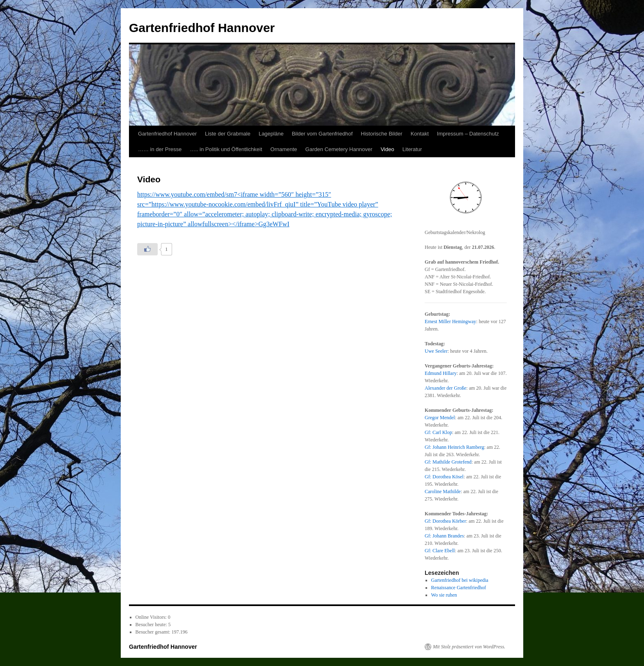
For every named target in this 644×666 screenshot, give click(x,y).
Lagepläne (271, 134)
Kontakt (420, 134)
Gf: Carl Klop (438, 432)
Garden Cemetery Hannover (339, 149)
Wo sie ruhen (444, 595)
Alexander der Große (445, 388)
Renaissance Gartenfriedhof (459, 588)
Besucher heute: (152, 625)
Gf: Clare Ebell (440, 551)
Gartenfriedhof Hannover (202, 28)
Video (388, 149)
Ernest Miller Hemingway (450, 322)
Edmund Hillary (441, 373)
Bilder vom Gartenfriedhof (322, 134)
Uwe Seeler (436, 351)
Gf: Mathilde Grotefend (448, 462)
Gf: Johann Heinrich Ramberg (454, 447)
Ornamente (284, 149)
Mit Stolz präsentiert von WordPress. (469, 647)
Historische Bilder (382, 134)
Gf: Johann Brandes (444, 536)
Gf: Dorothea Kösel (444, 477)
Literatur (412, 149)
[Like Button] (147, 249)
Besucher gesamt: (154, 632)
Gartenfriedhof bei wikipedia (460, 580)
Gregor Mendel (440, 418)
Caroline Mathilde (443, 491)
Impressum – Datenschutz (468, 134)
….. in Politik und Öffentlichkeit (226, 149)
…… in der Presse (160, 149)
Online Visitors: (152, 617)
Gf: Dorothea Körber (445, 521)
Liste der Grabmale (228, 134)
